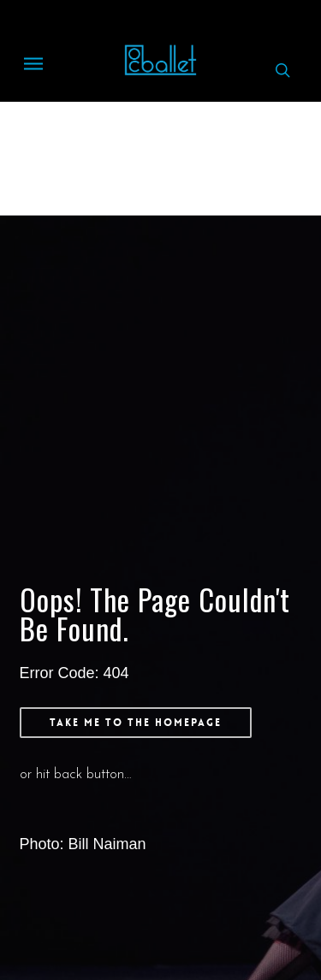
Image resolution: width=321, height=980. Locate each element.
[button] (33, 71)
